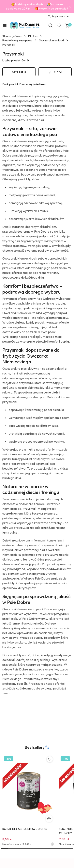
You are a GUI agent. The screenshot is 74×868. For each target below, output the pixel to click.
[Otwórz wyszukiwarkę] (51, 25)
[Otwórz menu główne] (5, 25)
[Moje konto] (58, 16)
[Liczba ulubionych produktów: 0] (59, 25)
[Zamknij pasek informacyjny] (70, 7)
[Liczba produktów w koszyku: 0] (67, 25)
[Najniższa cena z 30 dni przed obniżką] (52, 844)
